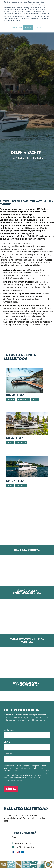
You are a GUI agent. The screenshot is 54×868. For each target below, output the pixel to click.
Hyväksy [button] (28, 27)
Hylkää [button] (39, 27)
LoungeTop (23, 828)
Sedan (35, 828)
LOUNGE (11, 828)
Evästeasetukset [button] (16, 27)
